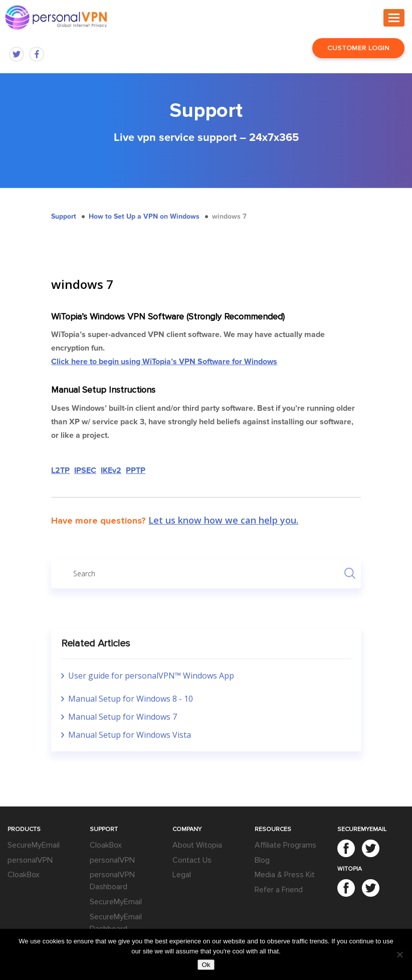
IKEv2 (111, 470)
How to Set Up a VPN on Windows (144, 216)
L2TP (60, 470)
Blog (262, 860)
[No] (399, 954)
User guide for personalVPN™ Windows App (151, 676)
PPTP (136, 470)
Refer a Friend (279, 890)
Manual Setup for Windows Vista (130, 735)
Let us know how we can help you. (223, 520)
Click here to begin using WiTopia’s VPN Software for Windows (164, 362)
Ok (206, 965)
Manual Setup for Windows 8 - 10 (131, 699)
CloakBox (24, 875)
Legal (182, 875)
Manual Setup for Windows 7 (123, 717)
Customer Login (358, 48)
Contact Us (192, 860)
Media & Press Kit (285, 875)
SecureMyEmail (34, 845)
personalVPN (30, 860)
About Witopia (197, 845)
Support (64, 216)
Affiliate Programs (285, 845)
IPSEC (85, 470)
